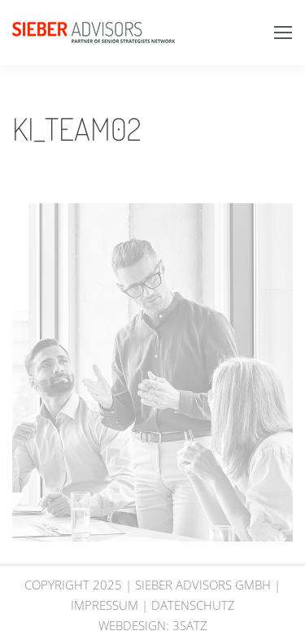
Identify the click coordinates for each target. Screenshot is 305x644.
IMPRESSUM (105, 605)
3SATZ (190, 625)
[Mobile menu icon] (283, 33)
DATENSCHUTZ (193, 605)
